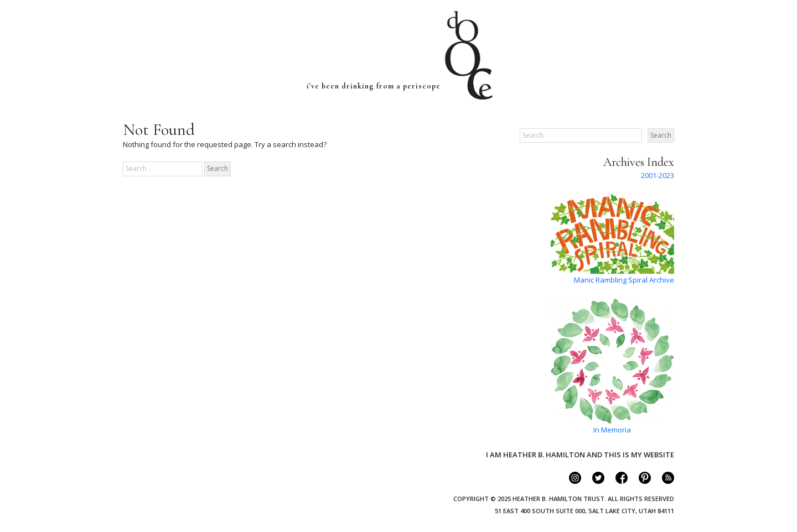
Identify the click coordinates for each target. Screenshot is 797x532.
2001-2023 (658, 175)
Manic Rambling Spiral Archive (624, 280)
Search (661, 135)
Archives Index (639, 162)
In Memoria (612, 430)
